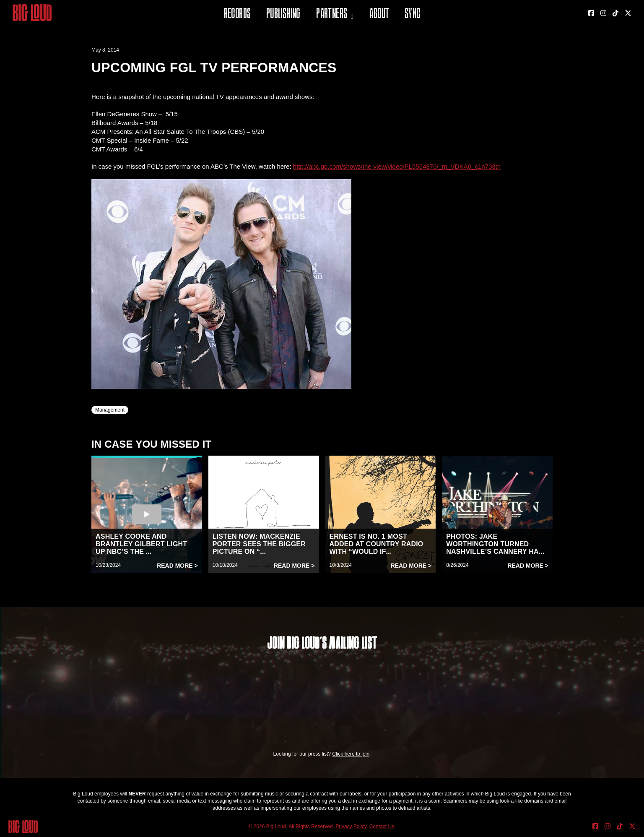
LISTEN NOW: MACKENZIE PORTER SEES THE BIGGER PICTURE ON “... (259, 544)
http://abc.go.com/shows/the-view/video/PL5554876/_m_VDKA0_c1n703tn (397, 166)
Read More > (177, 566)
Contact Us (382, 827)
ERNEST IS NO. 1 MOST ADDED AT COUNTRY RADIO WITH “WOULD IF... (377, 544)
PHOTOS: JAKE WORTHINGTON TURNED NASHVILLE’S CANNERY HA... (495, 544)
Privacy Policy (351, 827)
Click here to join (351, 754)
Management (110, 410)
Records (238, 14)
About (379, 14)
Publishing (283, 14)
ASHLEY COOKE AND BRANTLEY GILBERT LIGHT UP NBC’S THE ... (141, 544)
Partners (332, 14)
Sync (413, 14)
